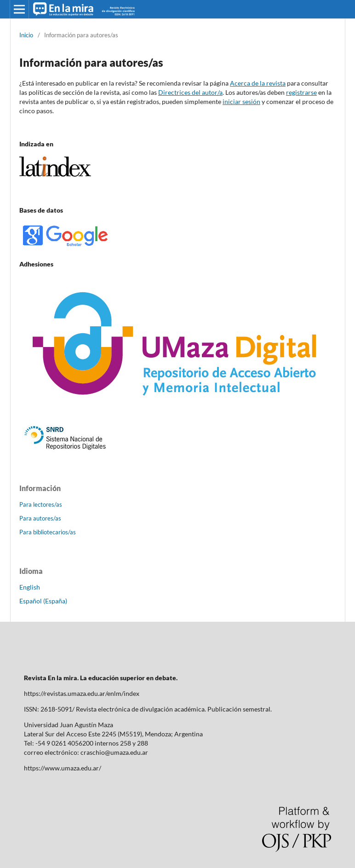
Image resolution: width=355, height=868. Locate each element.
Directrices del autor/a (190, 92)
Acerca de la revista (258, 83)
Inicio (26, 35)
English (30, 587)
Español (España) (43, 601)
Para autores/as (40, 518)
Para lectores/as (41, 504)
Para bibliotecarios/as (48, 532)
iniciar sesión (241, 101)
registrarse (301, 92)
